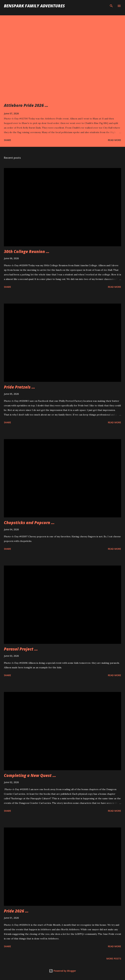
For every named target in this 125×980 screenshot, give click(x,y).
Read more (115, 140)
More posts (114, 959)
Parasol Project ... (21, 649)
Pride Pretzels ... (19, 387)
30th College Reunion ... (27, 251)
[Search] (111, 6)
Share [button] (7, 140)
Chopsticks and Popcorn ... (29, 523)
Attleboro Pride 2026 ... (26, 105)
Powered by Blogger (62, 971)
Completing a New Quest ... (30, 775)
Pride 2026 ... (16, 911)
